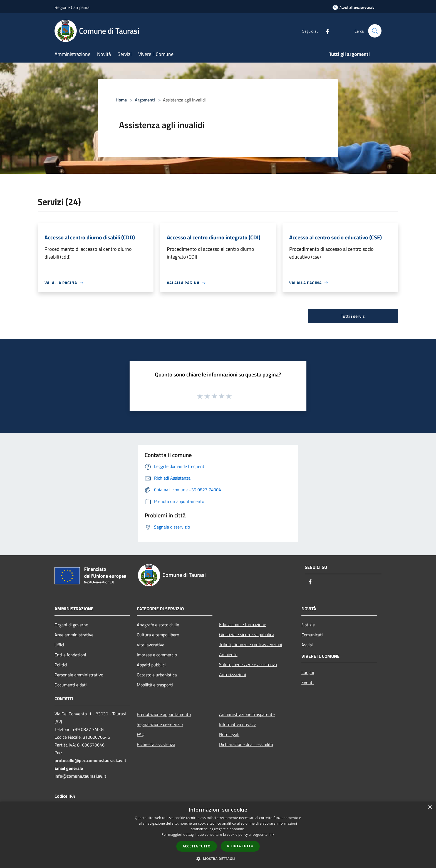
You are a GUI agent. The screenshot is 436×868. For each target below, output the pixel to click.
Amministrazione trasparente (247, 714)
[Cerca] (375, 31)
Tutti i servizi (353, 316)
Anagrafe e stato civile (158, 625)
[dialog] (218, 835)
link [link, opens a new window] (272, 834)
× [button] (430, 808)
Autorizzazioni (233, 674)
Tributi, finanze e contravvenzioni (251, 644)
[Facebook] (325, 31)
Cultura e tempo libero (158, 635)
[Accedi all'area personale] (353, 7)
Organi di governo (71, 625)
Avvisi (307, 645)
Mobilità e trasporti (155, 685)
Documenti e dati (71, 685)
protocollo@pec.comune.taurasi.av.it (90, 760)
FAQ (141, 734)
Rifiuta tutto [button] (240, 846)
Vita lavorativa (151, 645)
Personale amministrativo (79, 675)
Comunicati (312, 635)
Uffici (59, 645)
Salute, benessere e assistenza (248, 664)
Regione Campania (72, 7)
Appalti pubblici (151, 665)
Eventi (308, 682)
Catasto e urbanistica (157, 675)
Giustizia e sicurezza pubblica (247, 634)
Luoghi (308, 672)
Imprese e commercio (157, 655)
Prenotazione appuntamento (164, 714)
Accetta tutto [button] (197, 846)
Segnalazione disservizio (160, 724)
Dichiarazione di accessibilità (246, 744)
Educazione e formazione (243, 624)
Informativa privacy (237, 724)
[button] (218, 859)
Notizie (308, 625)
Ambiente (228, 654)
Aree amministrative (74, 635)
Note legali (229, 734)
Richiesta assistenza (156, 744)
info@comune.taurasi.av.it (80, 776)
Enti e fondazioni (70, 655)
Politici (61, 665)
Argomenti (145, 100)
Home (121, 100)
